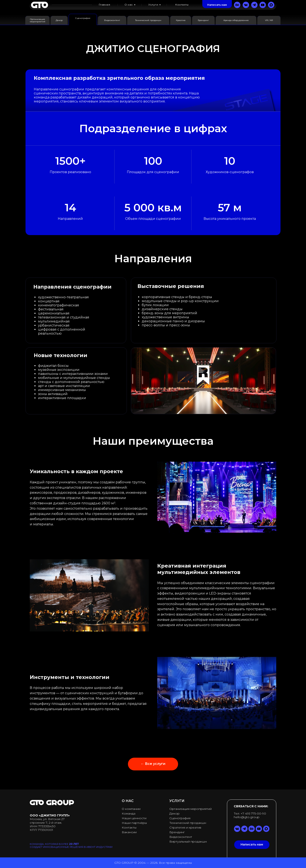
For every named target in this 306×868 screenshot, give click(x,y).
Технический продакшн (188, 823)
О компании (131, 809)
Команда (129, 813)
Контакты (129, 827)
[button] (217, 5)
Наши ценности (134, 818)
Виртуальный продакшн (188, 841)
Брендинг (177, 832)
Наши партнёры (134, 823)
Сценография (180, 818)
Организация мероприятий (191, 809)
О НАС (128, 801)
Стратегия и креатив (185, 827)
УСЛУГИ (177, 801)
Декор (174, 813)
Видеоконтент (181, 837)
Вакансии (129, 832)
